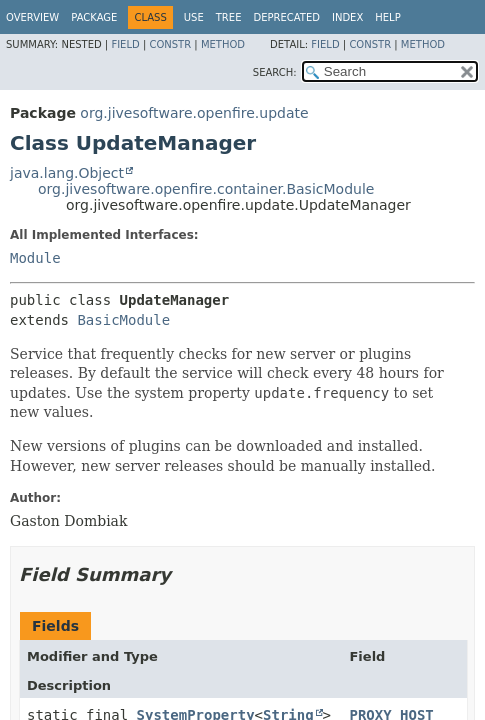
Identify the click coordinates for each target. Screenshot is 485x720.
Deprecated (286, 17)
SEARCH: (275, 72)
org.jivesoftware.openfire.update (194, 113)
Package (94, 17)
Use (194, 17)
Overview (32, 17)
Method (223, 44)
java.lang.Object (67, 173)
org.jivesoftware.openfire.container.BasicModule (206, 189)
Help (387, 17)
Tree (229, 17)
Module (35, 258)
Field (125, 44)
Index (347, 17)
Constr (170, 44)
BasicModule (123, 320)
